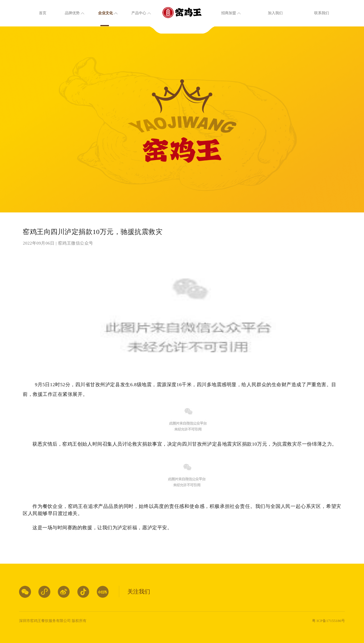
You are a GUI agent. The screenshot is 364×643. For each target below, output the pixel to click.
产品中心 (139, 13)
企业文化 (106, 13)
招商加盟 (229, 13)
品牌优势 (72, 13)
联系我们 (322, 13)
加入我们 (275, 13)
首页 (43, 13)
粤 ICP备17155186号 (328, 621)
